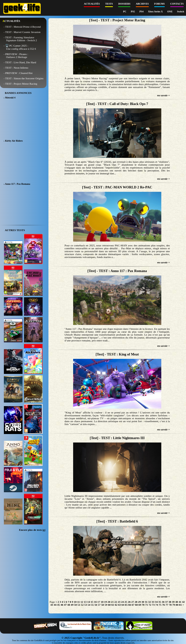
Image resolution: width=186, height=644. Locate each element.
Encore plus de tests (32, 530)
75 (160, 605)
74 (157, 605)
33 (153, 602)
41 (180, 602)
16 (95, 602)
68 (136, 605)
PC (125, 12)
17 (99, 602)
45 (58, 605)
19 (105, 602)
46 (62, 605)
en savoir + (163, 95)
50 (75, 605)
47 (65, 605)
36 (163, 602)
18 (102, 602)
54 (89, 605)
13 (85, 602)
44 (55, 605)
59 (106, 605)
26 (129, 602)
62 (116, 605)
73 (153, 605)
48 (69, 605)
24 (122, 602)
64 (123, 605)
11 (79, 602)
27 (133, 602)
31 (146, 602)
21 (112, 602)
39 (173, 602)
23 (119, 602)
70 (143, 605)
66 (130, 605)
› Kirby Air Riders (13, 141)
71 (147, 605)
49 (72, 605)
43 (52, 605)
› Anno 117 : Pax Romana (17, 184)
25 (126, 602)
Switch (181, 12)
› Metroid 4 (10, 98)
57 (99, 605)
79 (174, 605)
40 (177, 602)
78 (170, 605)
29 (139, 602)
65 (126, 605)
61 (113, 605)
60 (109, 605)
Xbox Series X (156, 12)
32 (150, 602)
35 (160, 602)
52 (82, 605)
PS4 (142, 12)
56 (96, 605)
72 (150, 605)
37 (167, 602)
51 (79, 605)
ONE (170, 12)
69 (140, 605)
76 (163, 605)
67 (133, 605)
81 (180, 605)
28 (136, 602)
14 (89, 602)
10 (75, 602)
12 (82, 602)
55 (92, 605)
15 (92, 602)
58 (103, 605)
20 (109, 602)
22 (116, 602)
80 (177, 605)
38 (170, 602)
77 (167, 605)
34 (156, 602)
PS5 (133, 12)
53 (86, 605)
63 (120, 605)
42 (183, 602)
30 (143, 602)
